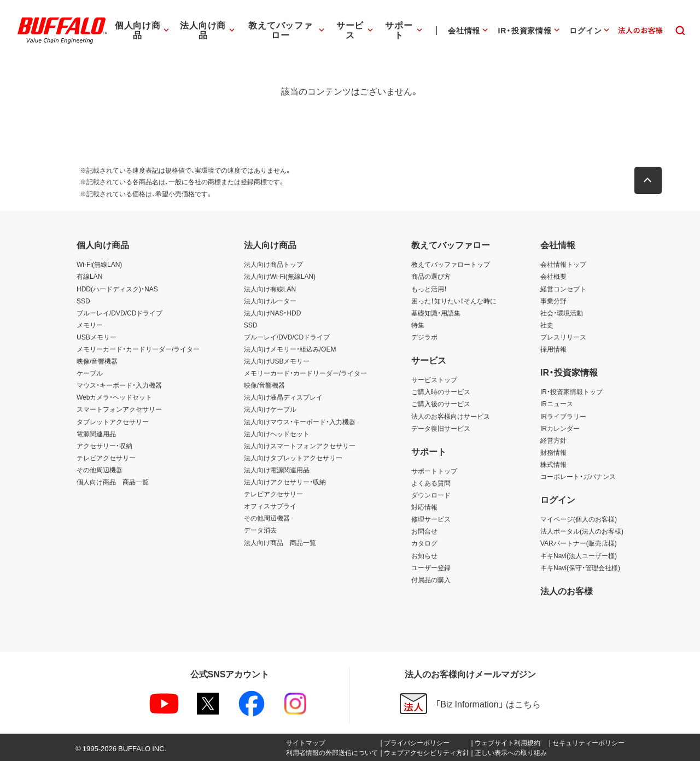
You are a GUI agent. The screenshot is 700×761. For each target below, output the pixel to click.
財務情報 (553, 452)
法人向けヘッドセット (277, 434)
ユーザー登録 (431, 567)
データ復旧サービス (441, 428)
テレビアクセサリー (106, 458)
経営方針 (553, 440)
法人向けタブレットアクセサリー (293, 458)
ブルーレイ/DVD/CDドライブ (119, 313)
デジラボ (424, 337)
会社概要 (553, 276)
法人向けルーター (270, 301)
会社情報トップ (563, 264)
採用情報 (553, 349)
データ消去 (260, 530)
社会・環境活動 (562, 313)
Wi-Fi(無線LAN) (99, 264)
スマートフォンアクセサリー (119, 409)
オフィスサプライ (270, 506)
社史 (547, 325)
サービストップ (434, 379)
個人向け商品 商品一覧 (113, 482)
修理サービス (431, 519)
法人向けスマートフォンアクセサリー (300, 446)
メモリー (90, 325)
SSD (83, 301)
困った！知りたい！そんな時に (454, 301)
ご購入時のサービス (441, 391)
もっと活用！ (429, 289)
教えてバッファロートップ (451, 264)
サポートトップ (434, 471)
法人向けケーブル (270, 409)
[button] (651, 180)
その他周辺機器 (100, 470)
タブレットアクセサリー (113, 422)
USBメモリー (97, 337)
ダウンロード (431, 495)
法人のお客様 (567, 590)
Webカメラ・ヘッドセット (114, 397)
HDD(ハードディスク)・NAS (117, 289)
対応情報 (424, 507)
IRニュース (557, 403)
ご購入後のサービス (441, 403)
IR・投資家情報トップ (571, 391)
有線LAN (89, 276)
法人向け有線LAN (270, 289)
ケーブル (90, 373)
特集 (418, 325)
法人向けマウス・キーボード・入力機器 (300, 422)
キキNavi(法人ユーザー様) (579, 555)
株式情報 (553, 464)
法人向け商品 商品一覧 (280, 542)
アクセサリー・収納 (104, 446)
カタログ (424, 543)
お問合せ (424, 531)
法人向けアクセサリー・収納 (285, 482)
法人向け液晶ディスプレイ (283, 397)
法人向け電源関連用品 (277, 470)
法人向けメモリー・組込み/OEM (290, 349)
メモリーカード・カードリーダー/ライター (138, 349)
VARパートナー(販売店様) (579, 543)
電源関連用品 (96, 434)
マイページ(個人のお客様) (579, 519)
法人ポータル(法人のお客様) (582, 531)
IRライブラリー (563, 416)
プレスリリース (563, 337)
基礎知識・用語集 (436, 313)
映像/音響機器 (97, 361)
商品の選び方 (431, 276)
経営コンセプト (563, 289)
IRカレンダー (560, 428)
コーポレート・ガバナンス (578, 476)
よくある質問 (431, 483)
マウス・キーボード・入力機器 (119, 385)
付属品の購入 (431, 579)
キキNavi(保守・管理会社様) (580, 567)
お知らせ (424, 555)
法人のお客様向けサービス (451, 416)
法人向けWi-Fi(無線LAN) (280, 276)
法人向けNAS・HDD (273, 313)
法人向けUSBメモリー (277, 361)
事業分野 (553, 301)
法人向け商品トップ (273, 264)
